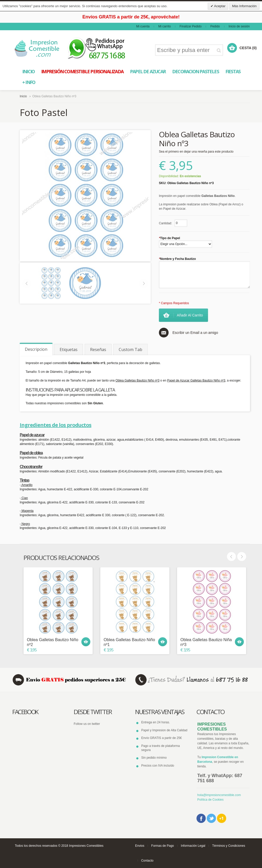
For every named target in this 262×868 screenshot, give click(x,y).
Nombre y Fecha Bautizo (177, 259)
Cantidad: (165, 223)
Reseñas (98, 350)
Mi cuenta (143, 26)
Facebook (201, 818)
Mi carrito (164, 26)
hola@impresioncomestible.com (219, 795)
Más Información (244, 6)
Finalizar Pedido (191, 26)
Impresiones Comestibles (86, 846)
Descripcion (36, 349)
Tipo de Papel (169, 238)
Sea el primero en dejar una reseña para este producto (196, 152)
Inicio (23, 96)
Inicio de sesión (239, 26)
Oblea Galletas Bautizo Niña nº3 (206, 642)
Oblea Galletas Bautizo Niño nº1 (129, 642)
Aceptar (220, 6)
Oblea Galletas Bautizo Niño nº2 (53, 642)
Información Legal (193, 846)
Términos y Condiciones (229, 846)
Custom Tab (130, 350)
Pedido (215, 26)
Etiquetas (69, 350)
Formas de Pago (163, 846)
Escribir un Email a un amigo (195, 333)
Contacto (147, 861)
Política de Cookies (210, 800)
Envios (140, 846)
